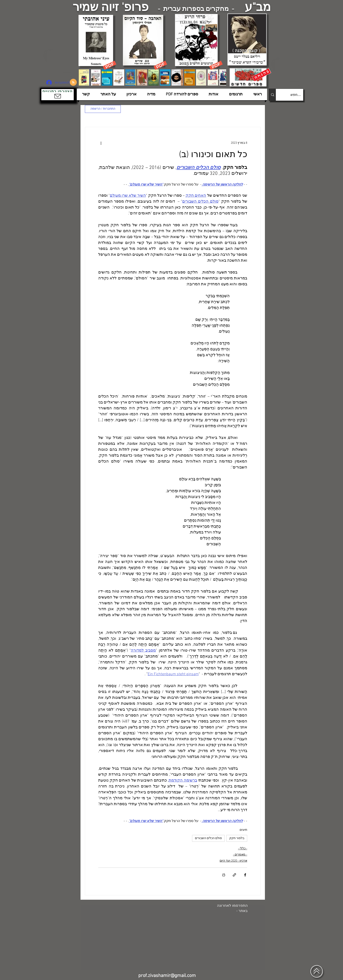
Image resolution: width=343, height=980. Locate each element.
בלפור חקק (237, 838)
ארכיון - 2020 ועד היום (233, 861)
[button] (58, 95)
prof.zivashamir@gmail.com (167, 976)
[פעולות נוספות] (101, 143)
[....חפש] (293, 95)
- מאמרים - (240, 855)
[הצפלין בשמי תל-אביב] (59, 62)
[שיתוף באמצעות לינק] (234, 875)
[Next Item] (219, 77)
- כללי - (243, 849)
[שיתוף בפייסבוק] (245, 875)
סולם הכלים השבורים (208, 838)
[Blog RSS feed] (73, 82)
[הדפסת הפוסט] (224, 875)
